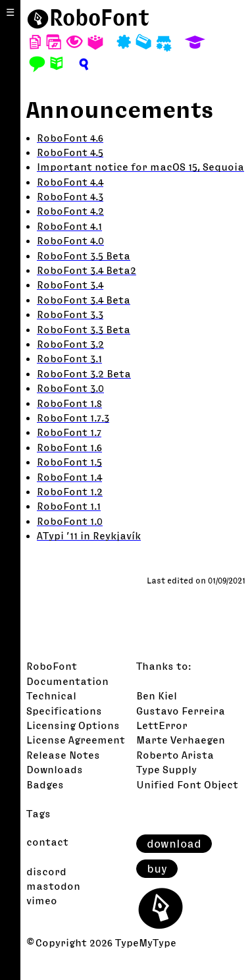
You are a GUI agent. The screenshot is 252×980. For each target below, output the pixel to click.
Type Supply (166, 769)
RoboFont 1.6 (69, 447)
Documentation (67, 681)
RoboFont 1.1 (69, 506)
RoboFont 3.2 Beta (84, 373)
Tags (38, 813)
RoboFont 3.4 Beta (84, 300)
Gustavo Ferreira (181, 711)
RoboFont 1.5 (69, 462)
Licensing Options (73, 725)
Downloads (55, 769)
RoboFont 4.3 (70, 196)
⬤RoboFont (88, 17)
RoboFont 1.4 (69, 477)
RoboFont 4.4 (70, 182)
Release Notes (63, 755)
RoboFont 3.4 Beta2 (87, 270)
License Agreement (76, 740)
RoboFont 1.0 (70, 521)
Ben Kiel (157, 695)
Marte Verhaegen (181, 740)
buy (157, 869)
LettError (162, 725)
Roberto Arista (175, 755)
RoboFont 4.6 (70, 138)
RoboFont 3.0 (70, 388)
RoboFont (52, 666)
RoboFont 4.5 (70, 152)
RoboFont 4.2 (70, 211)
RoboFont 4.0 (70, 240)
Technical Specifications (64, 703)
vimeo (42, 900)
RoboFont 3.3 (70, 314)
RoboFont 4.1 (69, 226)
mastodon (53, 886)
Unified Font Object (187, 784)
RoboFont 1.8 (69, 403)
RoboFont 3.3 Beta (84, 329)
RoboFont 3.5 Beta (84, 256)
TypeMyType (146, 942)
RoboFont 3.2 (70, 344)
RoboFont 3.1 (69, 358)
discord (46, 871)
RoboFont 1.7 (69, 432)
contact (47, 842)
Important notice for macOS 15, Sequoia (140, 167)
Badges (45, 784)
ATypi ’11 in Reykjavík (89, 535)
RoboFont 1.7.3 (73, 418)
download (174, 844)
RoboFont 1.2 (70, 491)
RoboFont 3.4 (70, 285)
